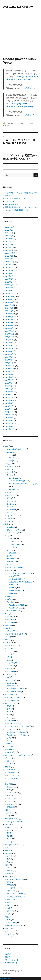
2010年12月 (10, 429)
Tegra (10, 518)
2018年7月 (9, 380)
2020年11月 (10, 299)
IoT (7, 524)
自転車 (8, 850)
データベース (12, 654)
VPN (9, 715)
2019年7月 (9, 345)
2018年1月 (9, 395)
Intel (9, 475)
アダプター (11, 923)
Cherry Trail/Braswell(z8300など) (23, 484)
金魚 (9, 908)
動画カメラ (11, 631)
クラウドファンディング (14, 634)
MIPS (9, 498)
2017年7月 (9, 406)
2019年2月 (9, 360)
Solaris (10, 599)
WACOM (11, 847)
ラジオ (10, 842)
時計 (7, 810)
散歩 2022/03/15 (12, 204)
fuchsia (10, 565)
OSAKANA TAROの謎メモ (18, 7)
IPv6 (9, 706)
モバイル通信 (12, 723)
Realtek (10, 504)
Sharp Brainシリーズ (16, 822)
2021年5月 (9, 282)
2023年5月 (9, 244)
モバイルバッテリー (15, 925)
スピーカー (11, 934)
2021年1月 (9, 293)
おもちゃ (9, 625)
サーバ (8, 640)
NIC (9, 709)
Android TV (14, 541)
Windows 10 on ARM (16, 689)
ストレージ (9, 674)
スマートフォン (11, 680)
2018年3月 (9, 392)
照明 (9, 873)
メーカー (9, 758)
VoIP (9, 712)
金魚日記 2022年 (12, 201)
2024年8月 (9, 233)
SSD (9, 677)
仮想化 (8, 767)
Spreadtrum (12, 515)
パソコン (9, 738)
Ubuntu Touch (15, 591)
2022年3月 (9, 253)
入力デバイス (10, 770)
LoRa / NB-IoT (13, 827)
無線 (7, 824)
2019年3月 (9, 357)
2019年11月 (10, 334)
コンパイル (11, 891)
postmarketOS (15, 579)
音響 (7, 928)
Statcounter (5, 979)
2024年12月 (10, 227)
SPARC (10, 513)
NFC (9, 830)
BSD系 (10, 556)
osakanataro (10, 123)
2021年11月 (10, 265)
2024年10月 (10, 230)
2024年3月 (9, 236)
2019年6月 (9, 348)
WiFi (9, 718)
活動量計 (11, 807)
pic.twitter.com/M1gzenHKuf (19, 106)
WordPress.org (11, 963)
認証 (9, 660)
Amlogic (11, 461)
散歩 (9, 902)
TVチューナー (13, 793)
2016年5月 (9, 426)
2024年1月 (9, 239)
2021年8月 (9, 273)
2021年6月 (9, 279)
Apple (10, 463)
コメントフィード (12, 960)
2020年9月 (10, 305)
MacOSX (13, 553)
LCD (9, 859)
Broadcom (11, 466)
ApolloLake (14, 478)
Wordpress (12, 648)
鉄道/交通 (11, 911)
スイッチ (11, 720)
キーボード (11, 772)
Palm (9, 596)
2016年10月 (10, 415)
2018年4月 (9, 389)
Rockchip (11, 510)
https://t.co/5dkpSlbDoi (27, 77)
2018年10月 (10, 371)
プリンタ (11, 801)
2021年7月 (9, 276)
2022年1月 (9, 259)
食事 (9, 914)
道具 (7, 865)
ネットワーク (10, 703)
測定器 (10, 871)
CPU (7, 446)
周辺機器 (9, 784)
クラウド (11, 651)
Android (11, 539)
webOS (12, 593)
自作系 (10, 744)
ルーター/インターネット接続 (18, 726)
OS (6, 536)
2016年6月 (9, 423)
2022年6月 (10, 247)
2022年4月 (9, 250)
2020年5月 (9, 317)
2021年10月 (10, 267)
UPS (9, 796)
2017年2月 (9, 412)
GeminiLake (14, 489)
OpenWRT (14, 576)
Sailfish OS (14, 585)
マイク (10, 937)
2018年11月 (10, 369)
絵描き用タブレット (13, 845)
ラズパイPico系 (13, 533)
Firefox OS (12, 562)
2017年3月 (9, 409)
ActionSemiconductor (16, 449)
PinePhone (12, 686)
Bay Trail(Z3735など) (18, 481)
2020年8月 (9, 308)
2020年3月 (9, 322)
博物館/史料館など (14, 897)
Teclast (10, 764)
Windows (11, 602)
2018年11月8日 (30, 115)
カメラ (8, 628)
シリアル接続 (12, 798)
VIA (9, 521)
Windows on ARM (17, 605)
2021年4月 (9, 285)
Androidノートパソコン (16, 732)
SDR (9, 836)
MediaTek (11, 495)
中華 (9, 741)
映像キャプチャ (13, 804)
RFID (9, 833)
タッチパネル (12, 778)
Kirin (9, 492)
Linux (10, 570)
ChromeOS (12, 559)
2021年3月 (9, 288)
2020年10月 (10, 302)
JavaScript (11, 749)
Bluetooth (11, 787)
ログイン (9, 954)
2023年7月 (9, 241)
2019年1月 (9, 363)
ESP (9, 469)
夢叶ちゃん (11, 899)
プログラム (9, 746)
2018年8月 (9, 377)
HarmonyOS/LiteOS (15, 567)
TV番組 (10, 885)
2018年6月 (9, 383)
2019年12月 (10, 331)
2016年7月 (9, 421)
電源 (8, 125)
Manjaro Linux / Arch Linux (21, 573)
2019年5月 (9, 351)
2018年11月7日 (29, 88)
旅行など (11, 905)
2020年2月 (9, 325)
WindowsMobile (14, 611)
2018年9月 (9, 374)
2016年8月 (9, 418)
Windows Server (16, 608)
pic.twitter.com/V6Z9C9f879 (19, 79)
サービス (9, 643)
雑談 (7, 876)
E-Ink (10, 856)
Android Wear (15, 544)
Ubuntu (12, 588)
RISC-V (10, 507)
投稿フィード (10, 957)
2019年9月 (9, 340)
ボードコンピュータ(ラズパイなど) (18, 755)
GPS (9, 790)
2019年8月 (9, 343)
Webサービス (12, 645)
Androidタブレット (15, 697)
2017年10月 (10, 400)
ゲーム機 (9, 637)
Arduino (11, 527)
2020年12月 (10, 296)
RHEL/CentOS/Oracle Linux (21, 582)
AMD (9, 458)
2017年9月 (9, 403)
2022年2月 (9, 256)
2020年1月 (9, 328)
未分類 (8, 816)
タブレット (9, 694)
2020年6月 (10, 314)
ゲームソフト (12, 888)
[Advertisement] (20, 36)
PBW (9, 882)
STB (7, 614)
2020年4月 (9, 319)
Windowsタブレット (15, 700)
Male (9, 761)
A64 (11, 455)
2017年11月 (9, 397)
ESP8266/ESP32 (14, 530)
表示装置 (9, 853)
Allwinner (11, 452)
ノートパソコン (11, 729)
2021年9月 (9, 270)
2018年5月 (9, 386)
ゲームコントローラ (15, 775)
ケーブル (11, 868)
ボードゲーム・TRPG (15, 894)
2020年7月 (9, 311)
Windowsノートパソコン (17, 735)
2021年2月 (9, 291)
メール (10, 657)
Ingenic (10, 472)
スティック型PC (11, 663)
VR (8, 862)
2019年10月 (10, 337)
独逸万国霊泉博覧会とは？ (15, 198)
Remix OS (13, 547)
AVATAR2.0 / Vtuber (16, 879)
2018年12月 (10, 366)
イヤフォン (11, 931)
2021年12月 (10, 262)
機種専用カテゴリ (12, 819)
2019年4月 (9, 354)
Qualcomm (12, 501)
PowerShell (12, 752)
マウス (10, 781)
